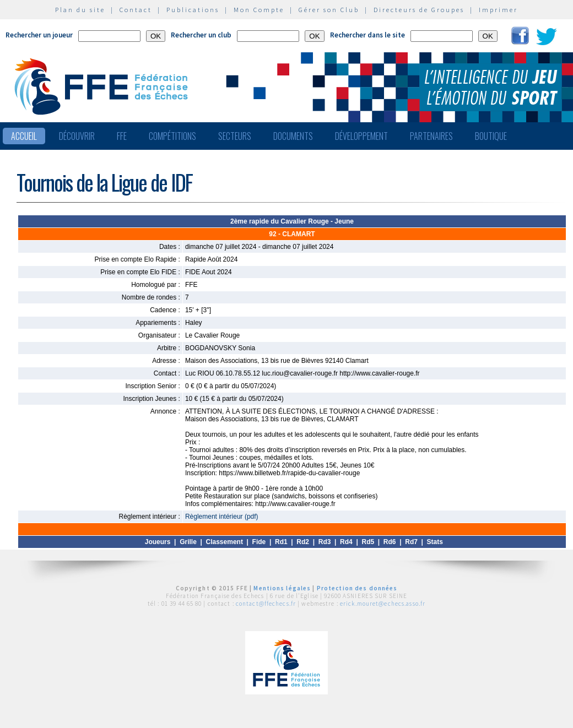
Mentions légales (282, 588)
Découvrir (77, 136)
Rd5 (368, 542)
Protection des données (357, 588)
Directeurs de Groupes (419, 10)
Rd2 (303, 542)
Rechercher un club (201, 35)
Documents (293, 136)
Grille (188, 542)
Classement (225, 542)
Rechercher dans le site (367, 35)
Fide (259, 542)
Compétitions (172, 136)
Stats (435, 542)
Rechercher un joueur (39, 35)
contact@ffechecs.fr (266, 604)
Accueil (24, 136)
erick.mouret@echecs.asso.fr (383, 604)
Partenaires (431, 136)
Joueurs (158, 542)
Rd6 (390, 542)
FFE (122, 136)
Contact (136, 10)
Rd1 (281, 542)
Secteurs (235, 136)
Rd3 (325, 542)
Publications (193, 10)
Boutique (491, 136)
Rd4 (346, 542)
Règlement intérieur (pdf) (222, 517)
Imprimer (498, 10)
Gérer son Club (329, 10)
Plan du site (80, 10)
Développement (361, 136)
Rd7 (411, 542)
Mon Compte (259, 10)
